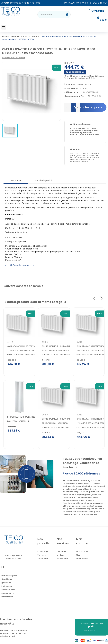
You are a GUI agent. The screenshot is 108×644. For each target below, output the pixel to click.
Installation (62, 558)
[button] (4, 27)
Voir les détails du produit (14, 58)
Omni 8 (10, 342)
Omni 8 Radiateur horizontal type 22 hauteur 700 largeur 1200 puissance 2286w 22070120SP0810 (24, 350)
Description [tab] (16, 180)
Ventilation (43, 558)
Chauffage (43, 551)
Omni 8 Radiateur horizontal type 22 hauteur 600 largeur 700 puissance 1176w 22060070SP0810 (58, 423)
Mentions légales (9, 576)
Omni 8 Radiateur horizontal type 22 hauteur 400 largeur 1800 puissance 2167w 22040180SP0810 (58, 350)
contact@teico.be (14, 556)
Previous (94, 298)
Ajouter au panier (89, 107)
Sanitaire (42, 555)
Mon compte (82, 551)
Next (102, 298)
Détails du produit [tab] (44, 180)
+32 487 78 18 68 (31, 3)
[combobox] (49, 15)
